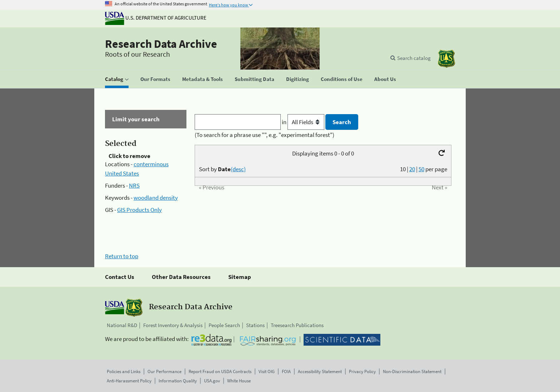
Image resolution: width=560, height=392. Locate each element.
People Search (224, 325)
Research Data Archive (161, 44)
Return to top (122, 256)
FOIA (286, 371)
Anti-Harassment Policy (129, 381)
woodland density (156, 198)
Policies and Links (124, 371)
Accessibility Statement (320, 371)
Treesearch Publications (297, 325)
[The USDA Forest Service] (446, 59)
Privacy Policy (362, 371)
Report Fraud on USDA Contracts (220, 371)
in (304, 122)
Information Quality (178, 381)
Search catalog (414, 58)
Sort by (222, 169)
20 (412, 169)
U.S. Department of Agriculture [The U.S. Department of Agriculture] (156, 18)
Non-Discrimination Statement (412, 371)
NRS (134, 185)
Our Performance (164, 371)
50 (421, 169)
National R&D (122, 325)
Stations (255, 325)
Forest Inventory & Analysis (173, 325)
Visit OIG (267, 371)
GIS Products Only (139, 210)
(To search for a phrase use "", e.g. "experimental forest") (264, 135)
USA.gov (212, 381)
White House (239, 381)
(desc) (238, 169)
